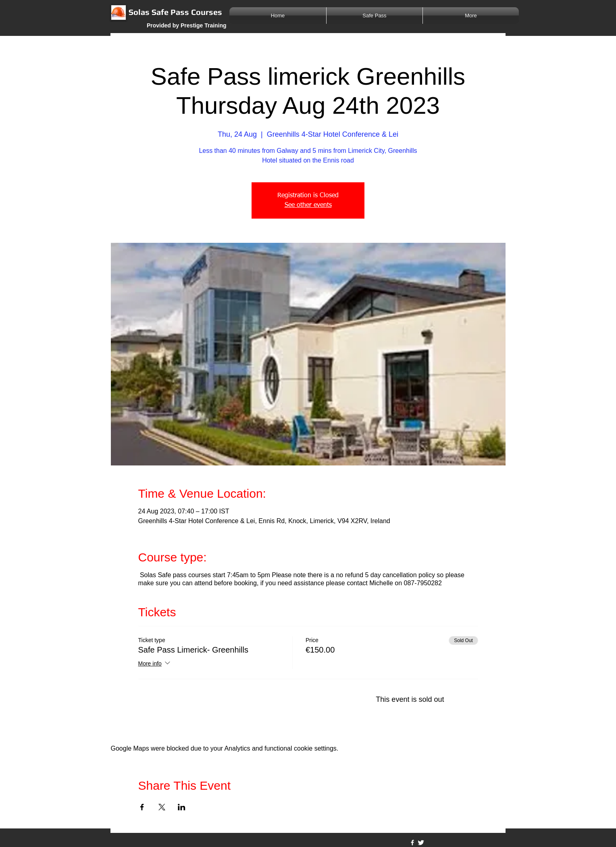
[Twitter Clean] (421, 843)
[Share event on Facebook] (142, 807)
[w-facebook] (412, 843)
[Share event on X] (162, 807)
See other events (308, 205)
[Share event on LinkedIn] (182, 807)
